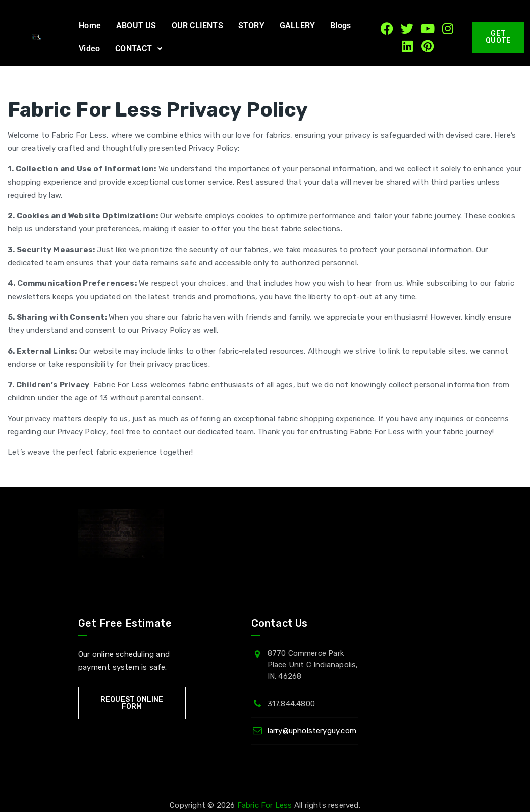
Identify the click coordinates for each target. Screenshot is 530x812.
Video (89, 49)
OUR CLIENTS (197, 25)
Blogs (340, 25)
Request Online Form (132, 703)
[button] (139, 49)
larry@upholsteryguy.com (312, 731)
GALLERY (297, 25)
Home (90, 25)
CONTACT (139, 49)
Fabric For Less (265, 805)
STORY (251, 25)
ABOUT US (136, 25)
